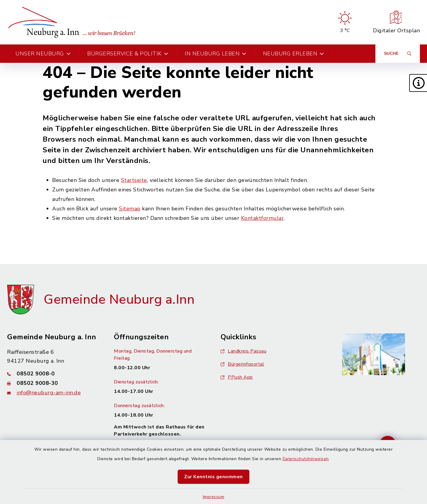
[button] (418, 83)
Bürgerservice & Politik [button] (128, 54)
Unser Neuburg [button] (43, 54)
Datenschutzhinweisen (306, 459)
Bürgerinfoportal (242, 364)
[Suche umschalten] (398, 54)
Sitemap (130, 209)
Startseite (134, 180)
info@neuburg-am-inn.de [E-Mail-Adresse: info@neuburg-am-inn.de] (49, 393)
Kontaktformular (263, 218)
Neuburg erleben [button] (294, 54)
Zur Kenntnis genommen (213, 477)
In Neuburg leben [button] (216, 54)
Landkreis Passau (243, 351)
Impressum (214, 497)
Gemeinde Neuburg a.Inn (119, 300)
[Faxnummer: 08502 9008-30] (53, 383)
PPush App (237, 377)
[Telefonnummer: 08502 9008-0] (53, 374)
